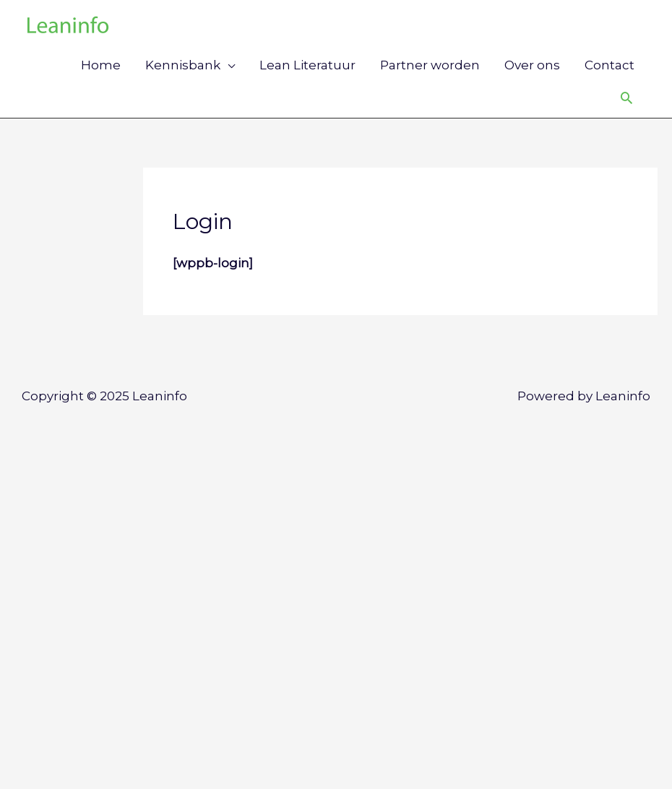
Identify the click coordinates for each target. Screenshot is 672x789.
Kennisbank (183, 65)
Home (101, 65)
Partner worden (430, 65)
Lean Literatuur (307, 65)
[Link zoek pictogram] (626, 98)
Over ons (532, 65)
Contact (609, 65)
